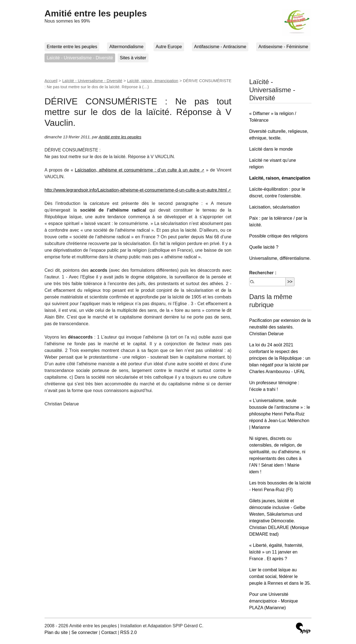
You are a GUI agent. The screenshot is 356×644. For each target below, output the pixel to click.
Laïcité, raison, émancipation (153, 81)
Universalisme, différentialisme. (280, 258)
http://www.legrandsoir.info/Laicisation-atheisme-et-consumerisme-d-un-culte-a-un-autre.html (136, 190)
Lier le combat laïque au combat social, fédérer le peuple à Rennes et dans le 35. (280, 576)
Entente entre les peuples (72, 47)
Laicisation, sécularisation (275, 207)
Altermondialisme (126, 47)
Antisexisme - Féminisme (283, 47)
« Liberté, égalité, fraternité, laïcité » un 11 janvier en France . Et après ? (276, 552)
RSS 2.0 (128, 632)
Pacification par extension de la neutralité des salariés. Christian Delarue (280, 327)
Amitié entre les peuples (96, 13)
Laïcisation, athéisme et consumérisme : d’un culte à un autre (137, 170)
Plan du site (56, 632)
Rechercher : (263, 273)
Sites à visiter (133, 58)
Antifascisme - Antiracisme (220, 47)
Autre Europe (169, 47)
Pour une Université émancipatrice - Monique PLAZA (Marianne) (274, 601)
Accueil (51, 81)
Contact (109, 632)
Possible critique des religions (279, 236)
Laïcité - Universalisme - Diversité (80, 58)
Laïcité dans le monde (271, 149)
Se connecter (85, 632)
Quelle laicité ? (264, 247)
